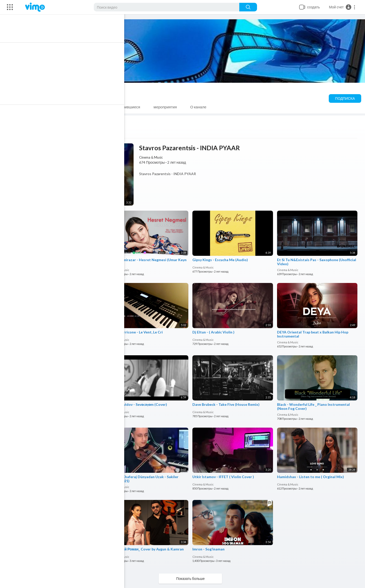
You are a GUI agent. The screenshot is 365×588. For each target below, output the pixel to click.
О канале (203, 107)
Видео (36, 107)
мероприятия (170, 107)
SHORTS (95, 107)
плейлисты (65, 107)
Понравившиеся (130, 107)
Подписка (345, 98)
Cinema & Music (72, 91)
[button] (342, 7)
